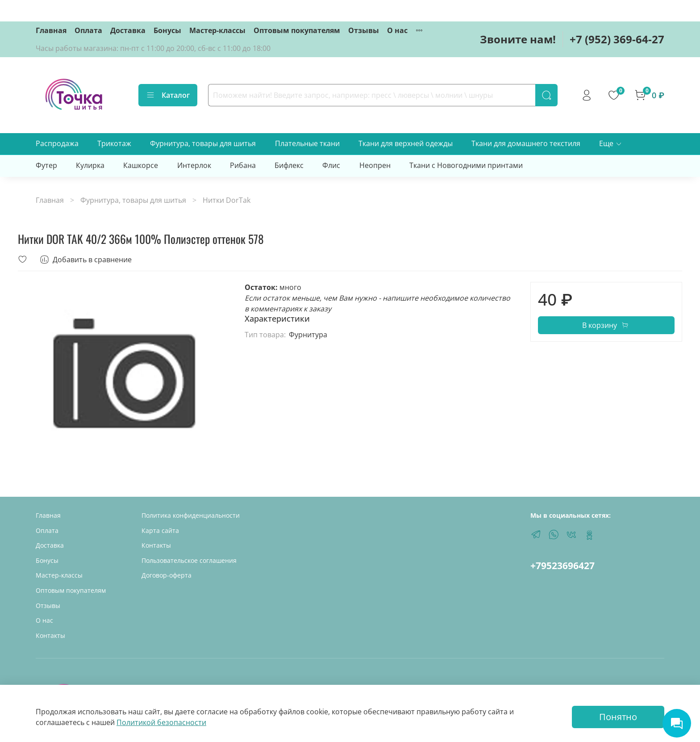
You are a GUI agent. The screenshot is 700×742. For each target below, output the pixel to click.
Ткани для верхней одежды (406, 143)
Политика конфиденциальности (191, 515)
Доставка (128, 30)
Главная (51, 30)
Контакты (50, 635)
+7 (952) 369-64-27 (617, 39)
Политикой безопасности (161, 722)
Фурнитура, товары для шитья (203, 143)
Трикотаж (114, 143)
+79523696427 (562, 566)
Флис (331, 165)
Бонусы (167, 30)
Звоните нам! (518, 39)
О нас (397, 30)
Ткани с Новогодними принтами (466, 165)
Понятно (618, 717)
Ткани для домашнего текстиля (526, 143)
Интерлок (194, 165)
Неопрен (375, 165)
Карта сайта (160, 530)
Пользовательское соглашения (189, 560)
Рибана (243, 165)
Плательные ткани (307, 143)
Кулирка (90, 165)
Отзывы (364, 30)
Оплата (88, 30)
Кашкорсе (141, 165)
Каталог (168, 95)
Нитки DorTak (227, 200)
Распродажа (57, 143)
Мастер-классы (217, 30)
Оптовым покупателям (297, 30)
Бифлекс (289, 165)
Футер (46, 165)
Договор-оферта (167, 575)
